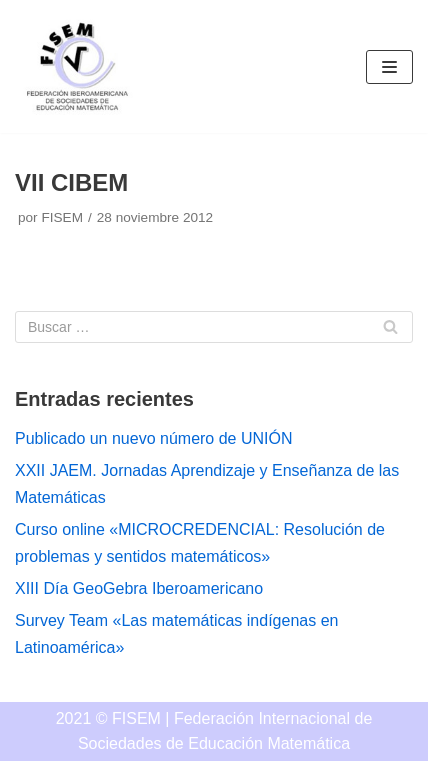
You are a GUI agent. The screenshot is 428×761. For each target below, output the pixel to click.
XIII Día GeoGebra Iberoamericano (139, 588)
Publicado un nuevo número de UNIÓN (154, 438)
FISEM (62, 217)
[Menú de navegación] (389, 67)
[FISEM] (75, 66)
